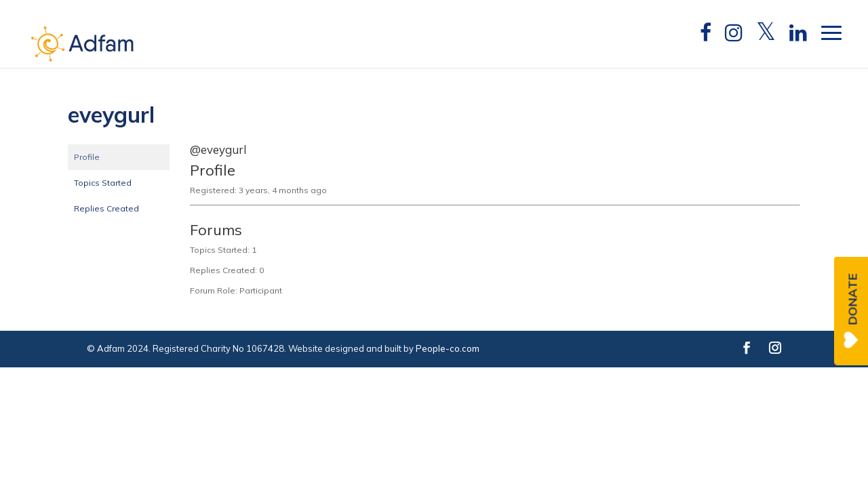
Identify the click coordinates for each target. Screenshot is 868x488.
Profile (87, 157)
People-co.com (448, 348)
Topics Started (103, 183)
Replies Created (106, 208)
